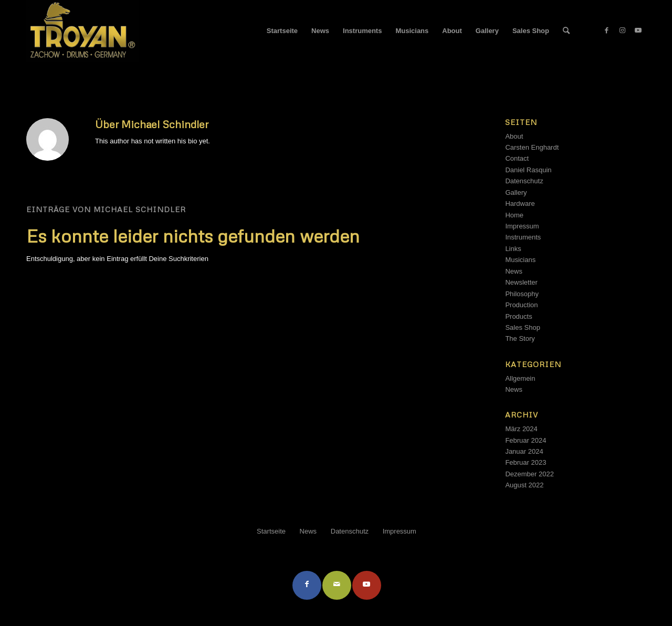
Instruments (523, 237)
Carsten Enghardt (532, 147)
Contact (517, 158)
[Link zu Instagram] (622, 30)
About (514, 136)
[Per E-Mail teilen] (337, 585)
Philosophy (522, 294)
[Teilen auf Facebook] (307, 585)
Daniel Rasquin (528, 170)
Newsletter (521, 282)
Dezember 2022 (529, 474)
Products (518, 316)
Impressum (522, 226)
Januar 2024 (524, 451)
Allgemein (520, 378)
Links (513, 249)
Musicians (520, 260)
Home (514, 215)
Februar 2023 (526, 462)
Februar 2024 (526, 440)
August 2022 (524, 485)
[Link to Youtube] (367, 585)
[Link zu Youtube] (638, 30)
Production (521, 305)
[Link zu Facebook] (606, 30)
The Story (520, 338)
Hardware (520, 204)
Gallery (516, 192)
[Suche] (566, 31)
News (514, 271)
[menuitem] (282, 31)
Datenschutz (524, 181)
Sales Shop (523, 327)
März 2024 (521, 429)
